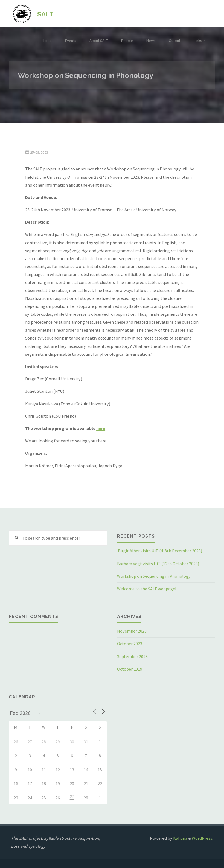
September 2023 (132, 656)
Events (71, 41)
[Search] (17, 538)
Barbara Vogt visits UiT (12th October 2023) (158, 564)
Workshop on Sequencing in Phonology (154, 576)
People (127, 41)
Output (174, 41)
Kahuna (180, 838)
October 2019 (130, 669)
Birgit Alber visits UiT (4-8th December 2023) (160, 551)
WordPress (202, 838)
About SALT (99, 41)
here (101, 428)
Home (47, 41)
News (151, 41)
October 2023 (130, 644)
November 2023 (132, 631)
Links (198, 41)
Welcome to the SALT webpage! (147, 589)
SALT (45, 14)
